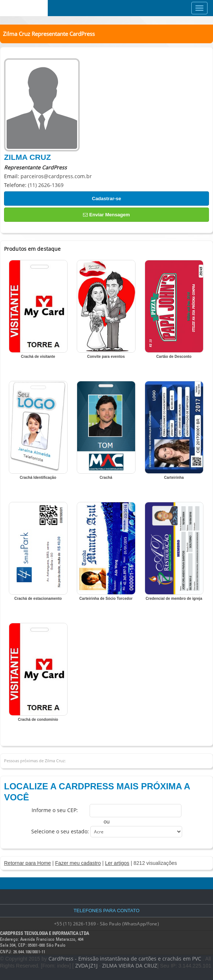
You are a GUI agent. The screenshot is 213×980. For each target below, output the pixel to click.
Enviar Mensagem (106, 215)
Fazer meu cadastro (78, 863)
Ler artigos (117, 863)
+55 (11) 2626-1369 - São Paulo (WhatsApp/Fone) (106, 924)
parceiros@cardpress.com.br (56, 176)
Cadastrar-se (106, 199)
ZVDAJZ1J (86, 966)
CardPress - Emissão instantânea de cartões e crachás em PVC (125, 959)
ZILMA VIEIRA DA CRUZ (130, 966)
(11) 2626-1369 (46, 185)
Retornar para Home (28, 863)
